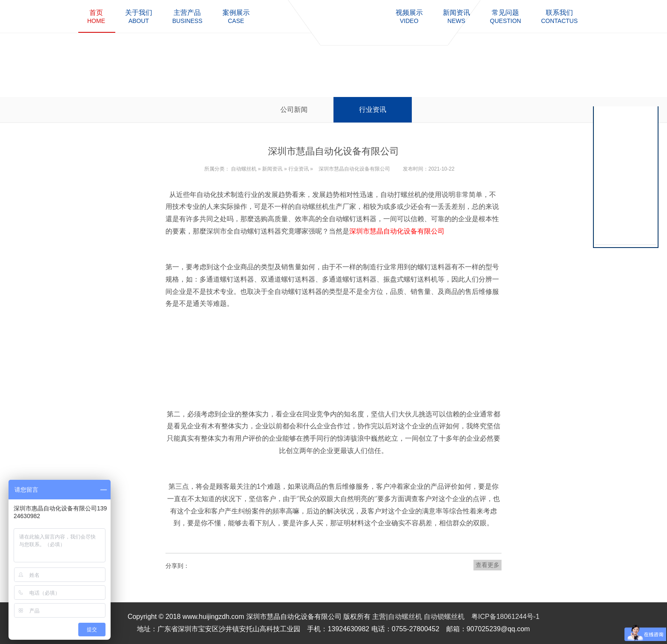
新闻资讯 (272, 169)
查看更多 (487, 565)
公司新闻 (294, 110)
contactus (559, 16)
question (506, 16)
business (187, 16)
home (96, 16)
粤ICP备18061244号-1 (505, 617)
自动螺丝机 (244, 169)
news (456, 16)
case (236, 16)
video (409, 16)
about (139, 16)
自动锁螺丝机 (444, 617)
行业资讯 (373, 110)
